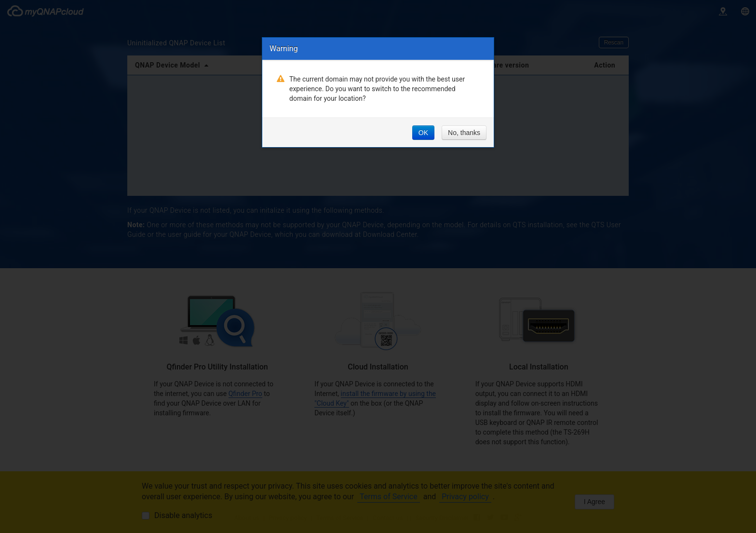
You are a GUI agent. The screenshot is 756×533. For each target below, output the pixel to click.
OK (423, 133)
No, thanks (464, 133)
